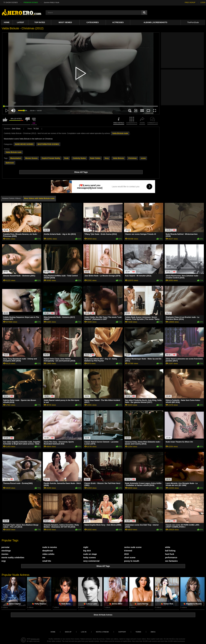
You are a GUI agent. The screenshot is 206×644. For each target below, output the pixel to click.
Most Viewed (65, 22)
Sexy (107, 158)
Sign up (68, 632)
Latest (21, 22)
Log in (84, 632)
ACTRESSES (118, 22)
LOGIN (203, 2)
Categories (93, 22)
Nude (66, 158)
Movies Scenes (31, 158)
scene (143, 158)
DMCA (153, 632)
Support (122, 632)
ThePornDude (193, 22)
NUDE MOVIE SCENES (24, 144)
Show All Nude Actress (103, 615)
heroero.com (35, 639)
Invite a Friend (102, 632)
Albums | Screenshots (155, 22)
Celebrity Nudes (79, 158)
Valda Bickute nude (120, 133)
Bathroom (10, 163)
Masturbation (16, 158)
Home (7, 22)
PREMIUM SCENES (31, 2)
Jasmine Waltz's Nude (51, 2)
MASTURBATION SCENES (48, 144)
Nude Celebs (95, 158)
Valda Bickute (118, 158)
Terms (138, 632)
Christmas (132, 158)
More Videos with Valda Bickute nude (39, 198)
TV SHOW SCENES (11, 2)
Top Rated (40, 22)
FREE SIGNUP (190, 2)
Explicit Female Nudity (51, 158)
